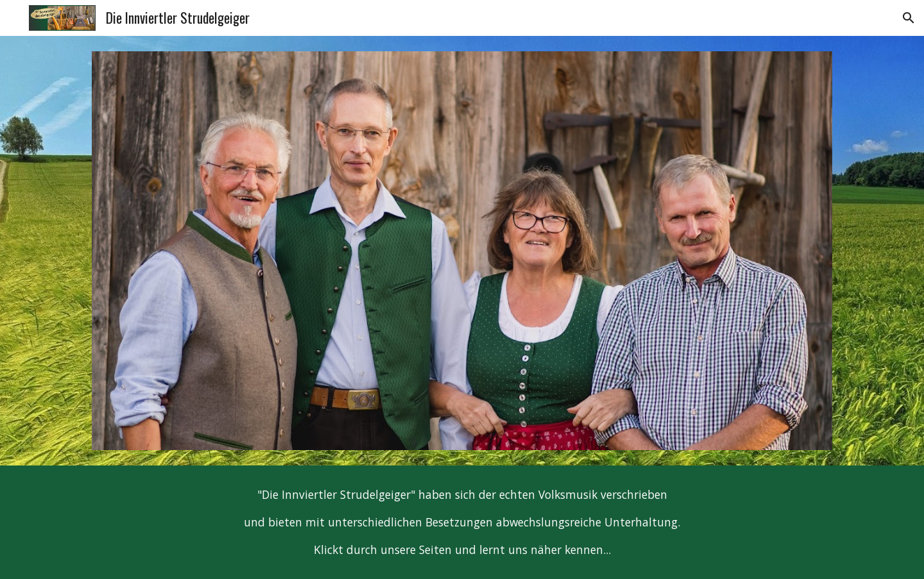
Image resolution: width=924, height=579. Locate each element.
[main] (462, 522)
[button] (909, 18)
